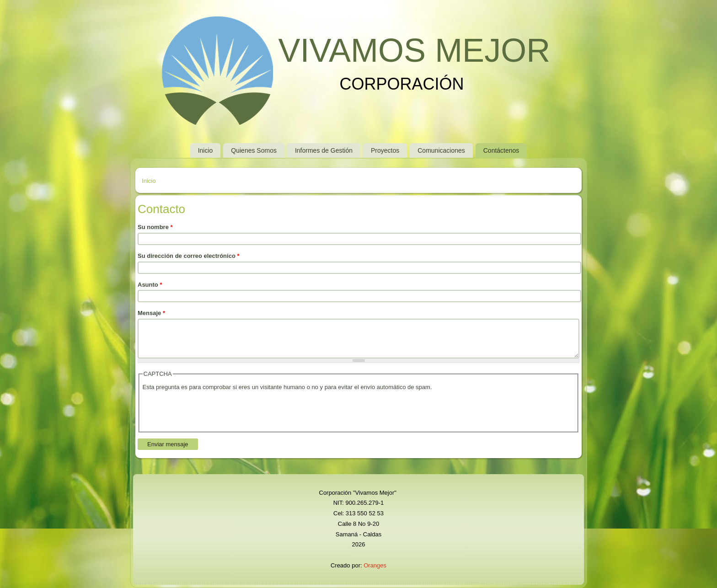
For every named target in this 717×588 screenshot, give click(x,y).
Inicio (206, 150)
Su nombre (155, 227)
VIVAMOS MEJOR (414, 50)
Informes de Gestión (324, 150)
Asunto (150, 285)
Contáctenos (501, 150)
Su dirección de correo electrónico (189, 256)
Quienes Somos (254, 150)
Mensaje (151, 313)
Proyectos (385, 150)
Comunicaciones (441, 150)
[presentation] (212, 411)
